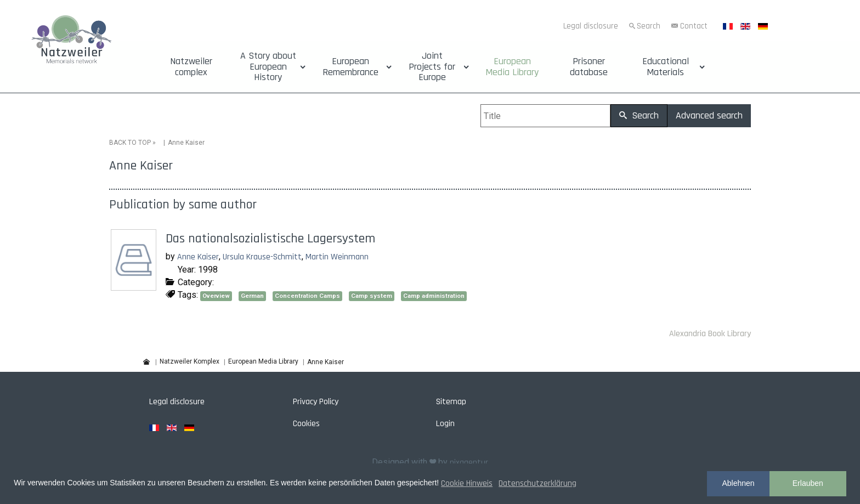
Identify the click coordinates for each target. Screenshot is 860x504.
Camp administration (434, 296)
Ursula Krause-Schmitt (262, 257)
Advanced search (709, 115)
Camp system (372, 296)
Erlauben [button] (808, 483)
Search (649, 26)
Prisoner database (589, 67)
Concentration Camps (307, 296)
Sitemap (451, 402)
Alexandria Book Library (710, 334)
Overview (216, 296)
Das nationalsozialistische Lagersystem (270, 239)
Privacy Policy (316, 402)
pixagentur (469, 463)
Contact (694, 26)
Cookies (306, 424)
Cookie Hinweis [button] (467, 483)
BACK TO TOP (130, 143)
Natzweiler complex (191, 67)
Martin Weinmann (337, 257)
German (252, 296)
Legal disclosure (591, 26)
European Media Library (512, 67)
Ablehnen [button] (738, 483)
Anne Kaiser (198, 257)
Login (445, 424)
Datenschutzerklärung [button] (537, 483)
